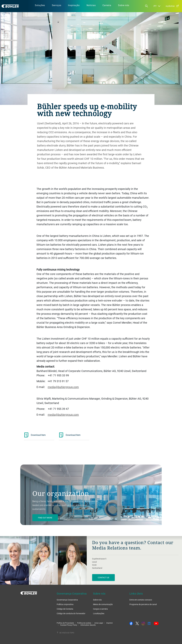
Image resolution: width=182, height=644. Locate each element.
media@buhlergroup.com (63, 387)
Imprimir (110, 623)
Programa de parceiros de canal (143, 604)
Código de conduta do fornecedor (71, 613)
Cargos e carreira (100, 609)
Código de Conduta (65, 609)
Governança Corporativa (67, 600)
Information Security (88, 625)
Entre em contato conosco (141, 600)
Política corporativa (65, 604)
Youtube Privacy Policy (69, 625)
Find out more (45, 518)
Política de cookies (84, 623)
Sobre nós (97, 600)
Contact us (103, 577)
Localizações (99, 613)
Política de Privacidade (65, 623)
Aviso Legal (99, 623)
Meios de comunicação (103, 604)
